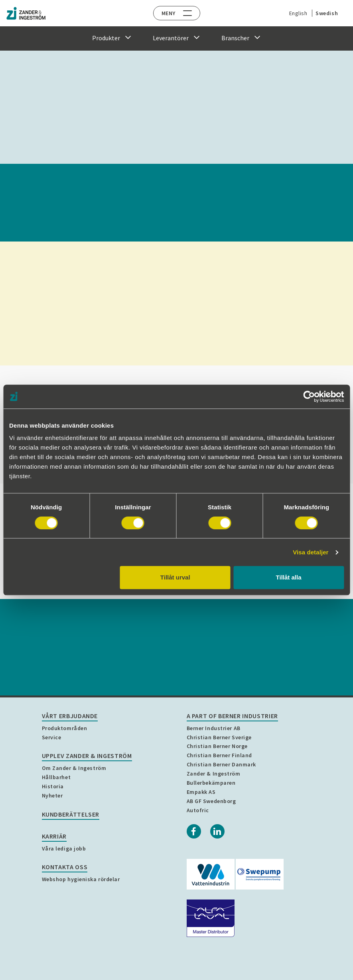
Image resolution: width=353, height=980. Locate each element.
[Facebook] (194, 831)
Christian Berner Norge (217, 746)
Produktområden (65, 728)
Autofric (198, 810)
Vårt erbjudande (70, 716)
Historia (53, 786)
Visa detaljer (311, 552)
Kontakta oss (65, 867)
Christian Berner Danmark (221, 764)
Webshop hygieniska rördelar (81, 879)
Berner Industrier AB (214, 728)
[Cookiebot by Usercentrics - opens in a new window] (309, 397)
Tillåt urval (175, 577)
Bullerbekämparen (211, 783)
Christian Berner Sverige (219, 737)
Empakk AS (201, 792)
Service (52, 737)
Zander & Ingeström (214, 774)
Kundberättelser (71, 814)
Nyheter (52, 795)
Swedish (325, 13)
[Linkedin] (217, 831)
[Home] (26, 13)
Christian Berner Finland (219, 755)
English (296, 13)
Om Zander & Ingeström (74, 768)
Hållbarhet (56, 777)
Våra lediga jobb (64, 848)
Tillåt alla (289, 577)
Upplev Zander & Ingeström (87, 756)
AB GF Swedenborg (211, 801)
